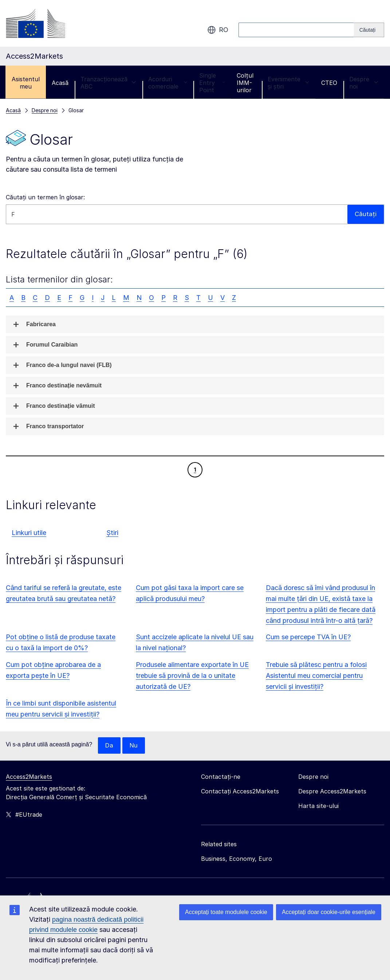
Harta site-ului (318, 806)
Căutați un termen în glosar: (45, 197)
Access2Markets (29, 777)
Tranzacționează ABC (108, 83)
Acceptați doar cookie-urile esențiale (329, 912)
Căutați (365, 214)
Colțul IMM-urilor (245, 83)
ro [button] (218, 30)
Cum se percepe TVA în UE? (308, 637)
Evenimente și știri (288, 83)
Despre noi (364, 83)
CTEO (329, 83)
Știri (112, 533)
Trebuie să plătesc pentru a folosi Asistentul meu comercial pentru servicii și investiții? (316, 676)
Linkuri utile (29, 533)
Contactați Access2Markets (240, 792)
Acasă (60, 83)
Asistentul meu (26, 83)
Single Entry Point (212, 83)
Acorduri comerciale (168, 83)
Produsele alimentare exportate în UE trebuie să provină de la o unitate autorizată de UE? (192, 676)
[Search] (369, 30)
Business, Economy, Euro (237, 859)
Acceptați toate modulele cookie (226, 912)
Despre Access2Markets (332, 792)
